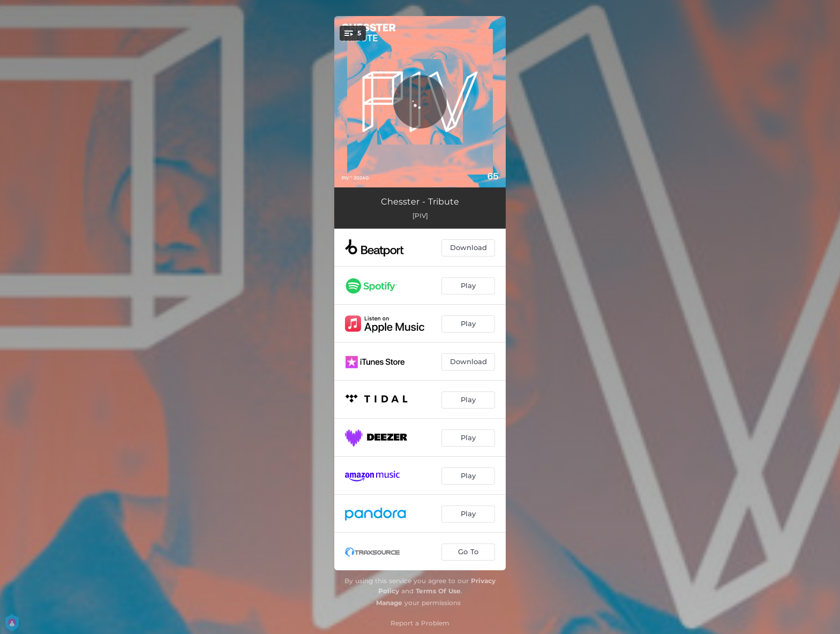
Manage (389, 603)
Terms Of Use (438, 591)
